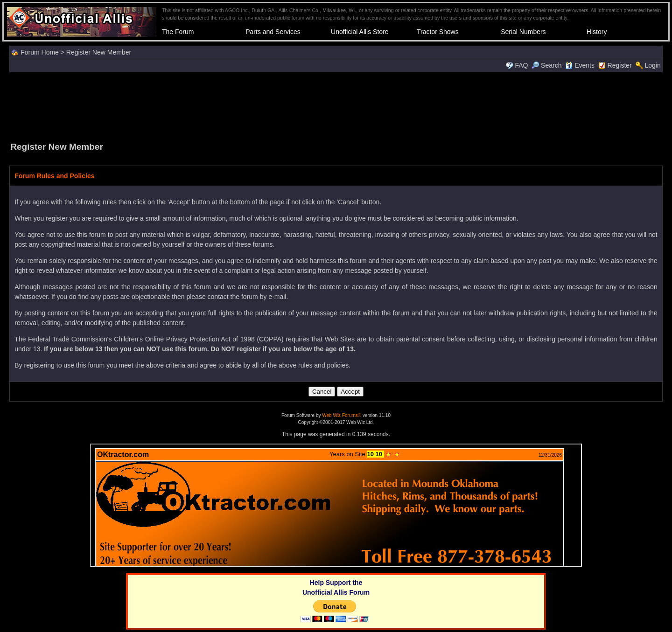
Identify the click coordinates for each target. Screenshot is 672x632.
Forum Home (40, 52)
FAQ (521, 65)
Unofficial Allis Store (360, 32)
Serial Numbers (523, 32)
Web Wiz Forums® (342, 415)
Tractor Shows (438, 32)
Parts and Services (273, 32)
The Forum (178, 32)
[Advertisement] (336, 106)
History (597, 32)
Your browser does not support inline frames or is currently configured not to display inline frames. (336, 505)
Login (652, 65)
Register (620, 65)
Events (580, 65)
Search (546, 65)
